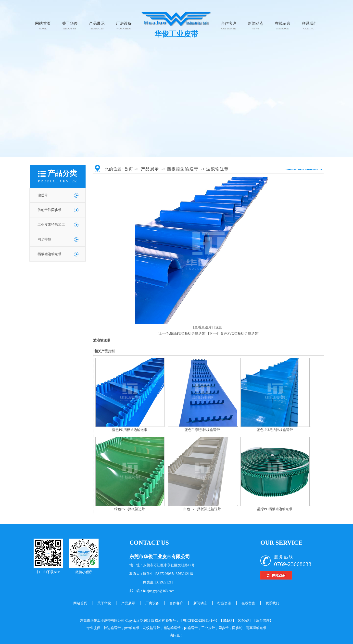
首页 (129, 169)
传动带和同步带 (50, 210)
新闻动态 (256, 26)
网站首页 (43, 26)
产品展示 (97, 26)
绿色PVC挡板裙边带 (130, 509)
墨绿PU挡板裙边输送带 (275, 509)
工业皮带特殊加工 (51, 225)
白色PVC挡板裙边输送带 (202, 509)
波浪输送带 (218, 169)
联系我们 (310, 26)
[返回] (219, 327)
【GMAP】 (244, 621)
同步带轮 (44, 239)
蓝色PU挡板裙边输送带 (130, 430)
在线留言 (283, 26)
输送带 (43, 195)
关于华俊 (70, 26)
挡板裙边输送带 (50, 254)
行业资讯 (224, 603)
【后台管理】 (263, 621)
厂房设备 (124, 26)
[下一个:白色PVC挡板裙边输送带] (234, 334)
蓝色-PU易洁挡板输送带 (275, 430)
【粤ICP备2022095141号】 (199, 621)
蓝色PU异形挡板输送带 (202, 430)
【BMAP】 (227, 621)
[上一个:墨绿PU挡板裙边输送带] (182, 334)
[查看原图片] (203, 327)
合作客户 (229, 26)
